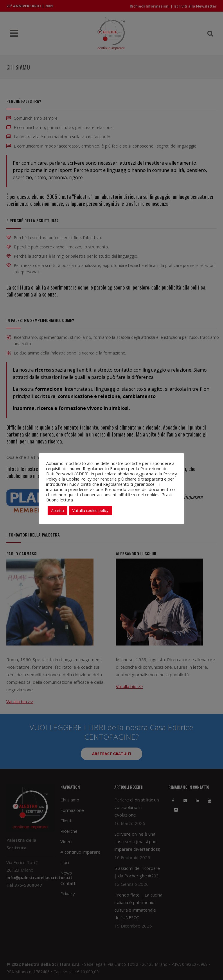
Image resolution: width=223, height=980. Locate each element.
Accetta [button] (57, 510)
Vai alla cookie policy (90, 510)
